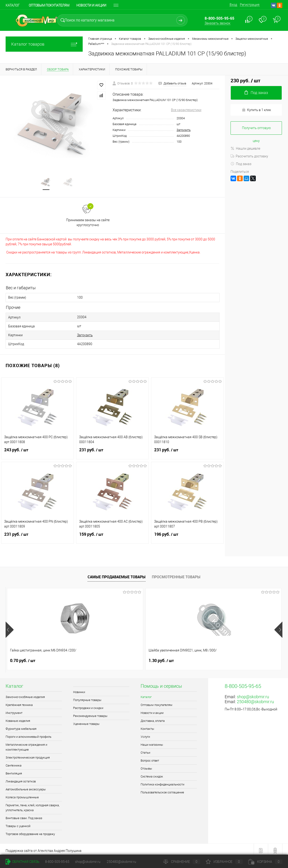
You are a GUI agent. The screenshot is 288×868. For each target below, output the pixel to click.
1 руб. (158, 658)
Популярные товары (87, 697)
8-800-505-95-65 (57, 862)
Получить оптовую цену (256, 130)
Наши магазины (152, 742)
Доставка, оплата (153, 718)
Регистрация (250, 5)
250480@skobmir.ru (255, 699)
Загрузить (184, 130)
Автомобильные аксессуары (26, 787)
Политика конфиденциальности (162, 782)
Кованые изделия (18, 718)
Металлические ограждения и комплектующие (26, 745)
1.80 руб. (230, 658)
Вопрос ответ (150, 758)
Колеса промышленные (22, 795)
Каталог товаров (44, 44)
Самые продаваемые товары (117, 574)
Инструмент (14, 710)
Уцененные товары (86, 721)
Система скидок (152, 774)
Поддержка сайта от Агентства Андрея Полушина (44, 848)
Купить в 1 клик (256, 110)
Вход (233, 5)
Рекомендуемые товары (90, 713)
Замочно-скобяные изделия (25, 694)
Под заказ (241, 164)
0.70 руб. (23, 658)
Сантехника (14, 763)
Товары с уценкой (18, 823)
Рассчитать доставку (249, 156)
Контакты (147, 726)
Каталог (13, 5)
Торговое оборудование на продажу (30, 831)
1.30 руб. (92, 658)
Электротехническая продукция (28, 755)
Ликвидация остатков (21, 779)
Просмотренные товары (176, 574)
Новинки (79, 689)
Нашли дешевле (245, 148)
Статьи (145, 750)
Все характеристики (186, 110)
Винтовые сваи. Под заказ (24, 816)
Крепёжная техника (19, 702)
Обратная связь (23, 862)
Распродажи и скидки (88, 705)
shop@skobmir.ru (253, 694)
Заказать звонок (217, 23)
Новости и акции (152, 710)
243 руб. (37, 450)
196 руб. (187, 535)
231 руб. (112, 450)
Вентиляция (14, 771)
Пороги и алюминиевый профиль (28, 734)
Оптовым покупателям (49, 5)
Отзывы (146, 766)
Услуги (145, 734)
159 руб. (112, 535)
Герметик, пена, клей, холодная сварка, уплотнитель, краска (32, 805)
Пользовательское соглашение (162, 790)
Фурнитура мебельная (21, 726)
